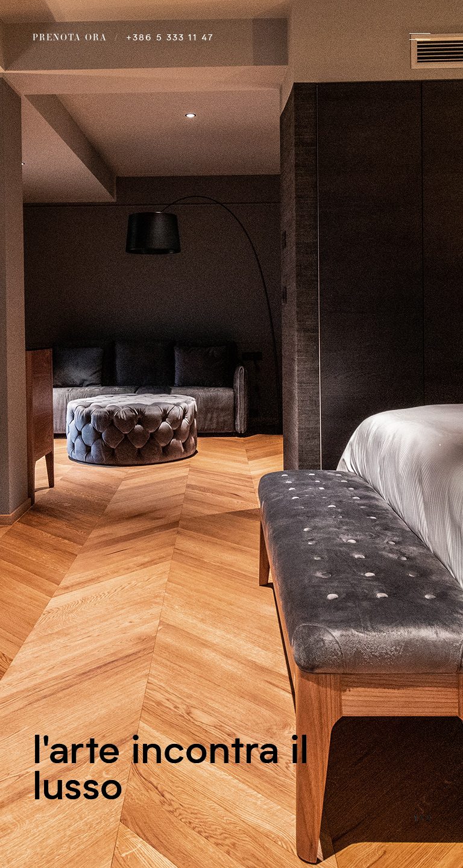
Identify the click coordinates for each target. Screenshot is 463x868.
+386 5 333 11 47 (170, 38)
